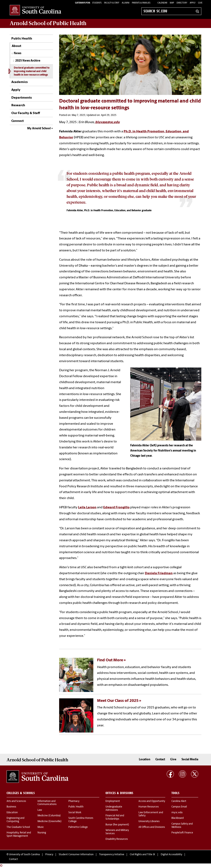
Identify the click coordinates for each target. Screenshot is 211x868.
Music (41, 827)
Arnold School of (48, 23)
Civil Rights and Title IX (142, 855)
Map (172, 3)
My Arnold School (39, 129)
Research (18, 105)
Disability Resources (117, 839)
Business (11, 807)
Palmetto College (78, 827)
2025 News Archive (28, 61)
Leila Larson (87, 507)
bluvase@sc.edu (107, 122)
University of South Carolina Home (35, 10)
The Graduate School (18, 827)
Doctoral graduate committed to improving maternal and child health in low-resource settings (32, 71)
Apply (193, 3)
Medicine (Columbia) (49, 816)
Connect (18, 121)
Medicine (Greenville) (49, 821)
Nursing (42, 833)
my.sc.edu (177, 813)
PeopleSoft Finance (182, 833)
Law (40, 810)
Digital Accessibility (171, 855)
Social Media (190, 760)
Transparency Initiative (112, 855)
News (18, 53)
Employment (113, 801)
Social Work (75, 813)
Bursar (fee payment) (117, 825)
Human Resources (149, 807)
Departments (22, 98)
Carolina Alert (179, 801)
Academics (19, 82)
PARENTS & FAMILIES (141, 3)
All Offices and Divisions (152, 827)
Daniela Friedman (159, 573)
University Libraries (149, 821)
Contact (160, 760)
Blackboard (178, 818)
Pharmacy (74, 801)
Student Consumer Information (76, 855)
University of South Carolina (24, 855)
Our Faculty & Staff (26, 113)
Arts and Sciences (16, 801)
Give (200, 3)
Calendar (162, 3)
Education (12, 813)
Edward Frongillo (116, 507)
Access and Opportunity (152, 801)
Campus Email (179, 807)
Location (145, 760)
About (16, 46)
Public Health (22, 39)
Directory (182, 3)
